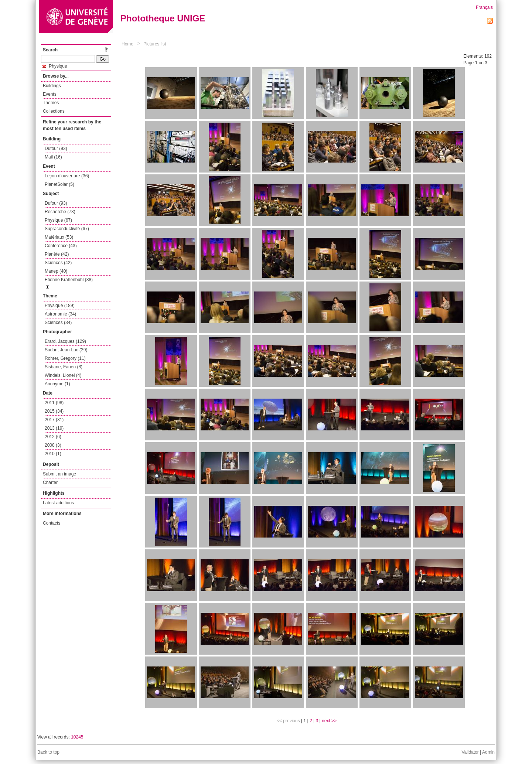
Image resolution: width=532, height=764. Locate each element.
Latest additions (58, 503)
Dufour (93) (56, 149)
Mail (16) (53, 157)
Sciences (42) (58, 263)
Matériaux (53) (59, 237)
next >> (329, 721)
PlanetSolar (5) (59, 184)
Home (127, 44)
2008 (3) (53, 445)
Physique (55, 66)
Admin (488, 752)
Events (50, 94)
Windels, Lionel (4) (63, 375)
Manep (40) (56, 271)
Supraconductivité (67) (67, 229)
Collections (54, 111)
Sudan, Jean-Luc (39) (66, 350)
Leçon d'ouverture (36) (67, 176)
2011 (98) (54, 403)
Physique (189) (60, 306)
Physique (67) (58, 220)
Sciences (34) (58, 323)
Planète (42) (57, 254)
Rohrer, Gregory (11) (65, 358)
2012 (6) (53, 437)
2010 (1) (53, 454)
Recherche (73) (60, 212)
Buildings (52, 86)
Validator (470, 752)
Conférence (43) (61, 246)
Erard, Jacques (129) (65, 341)
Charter (50, 482)
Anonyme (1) (57, 384)
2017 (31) (54, 420)
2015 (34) (54, 411)
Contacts (52, 523)
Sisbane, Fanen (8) (64, 367)
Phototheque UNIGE (163, 18)
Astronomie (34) (60, 314)
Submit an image (59, 474)
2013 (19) (54, 428)
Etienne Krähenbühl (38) (69, 280)
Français (484, 7)
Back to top (48, 752)
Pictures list (155, 44)
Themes (51, 103)
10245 (77, 737)
